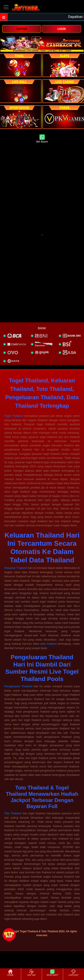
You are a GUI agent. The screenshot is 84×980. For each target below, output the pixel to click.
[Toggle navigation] (6, 7)
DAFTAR (22, 29)
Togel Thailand (14, 416)
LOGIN (62, 29)
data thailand (48, 644)
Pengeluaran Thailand (18, 686)
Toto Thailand (13, 813)
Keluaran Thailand (16, 568)
